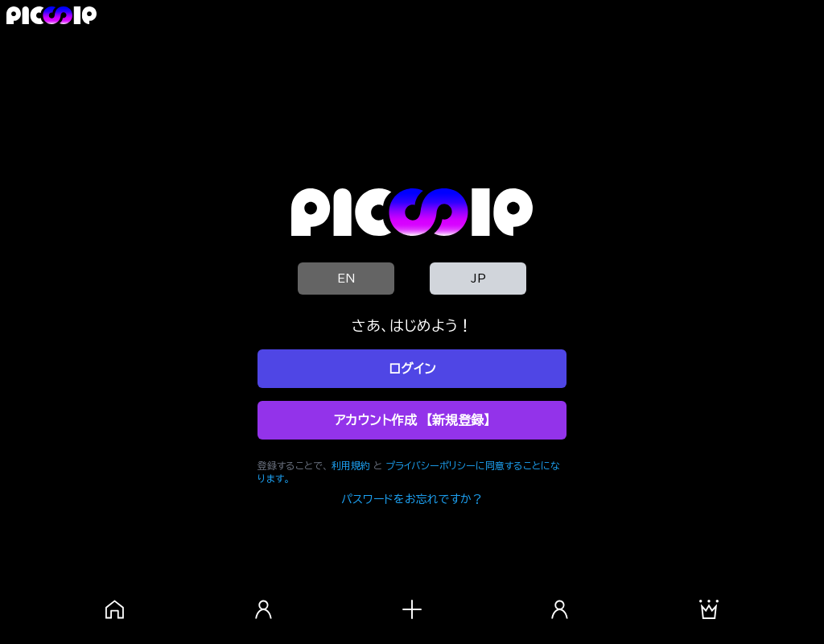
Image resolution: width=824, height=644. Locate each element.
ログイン (412, 369)
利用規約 (351, 465)
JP (478, 279)
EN (346, 279)
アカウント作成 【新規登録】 (412, 420)
